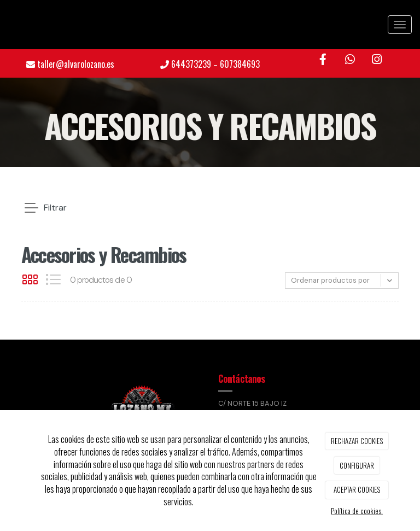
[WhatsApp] (350, 60)
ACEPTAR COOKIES (357, 489)
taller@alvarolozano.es (76, 64)
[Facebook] (323, 60)
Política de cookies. (357, 511)
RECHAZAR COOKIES (357, 441)
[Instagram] (377, 60)
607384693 (240, 64)
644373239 (191, 64)
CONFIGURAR (357, 465)
